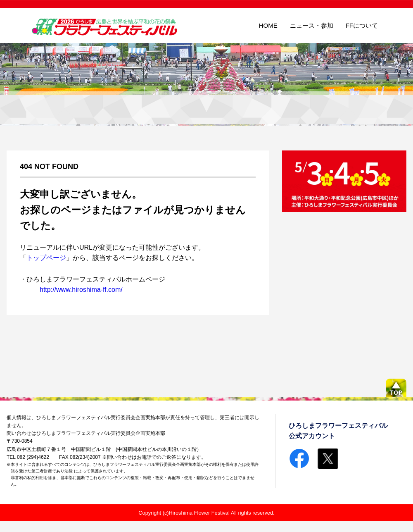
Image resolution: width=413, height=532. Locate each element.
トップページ (46, 258)
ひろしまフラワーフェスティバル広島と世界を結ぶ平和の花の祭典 (106, 26)
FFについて (362, 25)
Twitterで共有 (328, 458)
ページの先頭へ (396, 388)
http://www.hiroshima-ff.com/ (81, 290)
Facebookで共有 (299, 458)
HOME (268, 25)
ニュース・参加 (312, 25)
